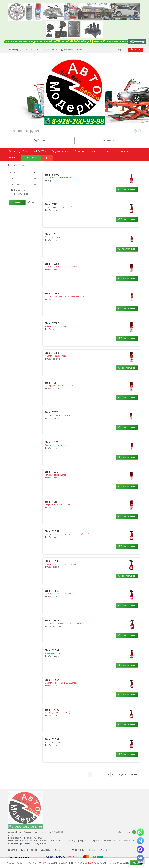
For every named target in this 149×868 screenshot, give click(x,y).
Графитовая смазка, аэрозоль (85, 503)
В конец (134, 775)
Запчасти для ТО (18, 151)
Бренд (23, 173)
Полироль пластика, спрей (85, 473)
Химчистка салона (85, 652)
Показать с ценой (22, 194)
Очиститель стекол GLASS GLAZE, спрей (85, 592)
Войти (135, 50)
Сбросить (33, 202)
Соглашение (90, 863)
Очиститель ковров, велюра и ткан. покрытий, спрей (85, 533)
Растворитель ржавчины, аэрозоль (85, 384)
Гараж (47, 158)
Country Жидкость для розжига (85, 176)
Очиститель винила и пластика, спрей (85, 563)
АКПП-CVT (40, 151)
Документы (78, 850)
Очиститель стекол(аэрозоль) (85, 444)
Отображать (23, 184)
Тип (23, 179)
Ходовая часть (60, 151)
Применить (17, 202)
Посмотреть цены (127, 190)
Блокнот (105, 850)
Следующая (122, 775)
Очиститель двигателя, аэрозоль (85, 414)
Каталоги (106, 151)
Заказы (109, 140)
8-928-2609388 (49, 50)
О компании (123, 151)
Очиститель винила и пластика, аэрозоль (85, 265)
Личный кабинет (29, 850)
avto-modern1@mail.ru (72, 50)
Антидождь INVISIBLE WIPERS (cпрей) (85, 711)
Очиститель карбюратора (85, 354)
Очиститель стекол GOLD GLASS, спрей (85, 681)
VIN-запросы (61, 850)
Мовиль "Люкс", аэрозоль (85, 325)
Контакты (14, 158)
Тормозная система (85, 151)
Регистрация (120, 50)
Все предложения (22, 190)
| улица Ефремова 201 (23, 50)
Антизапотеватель (85, 236)
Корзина (40, 140)
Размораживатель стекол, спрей (85, 206)
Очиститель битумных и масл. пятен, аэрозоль (85, 295)
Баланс (13, 850)
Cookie (43, 863)
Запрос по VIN (31, 158)
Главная (12, 165)
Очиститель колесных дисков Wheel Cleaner (85, 622)
